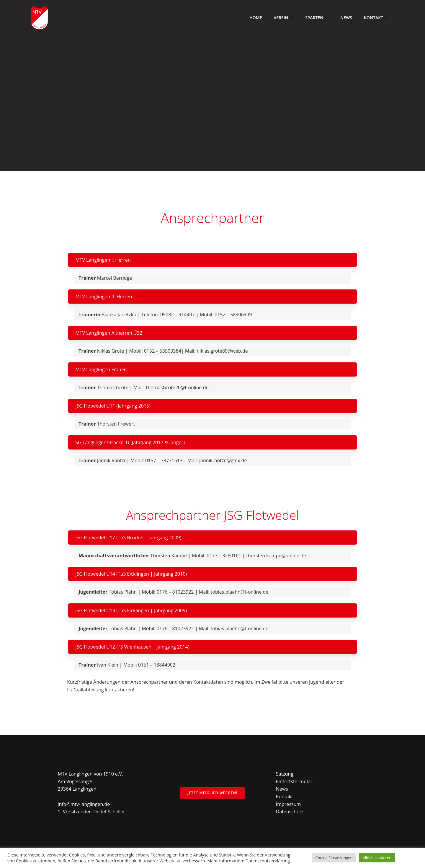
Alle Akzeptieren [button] (377, 858)
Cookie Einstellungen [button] (334, 858)
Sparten (317, 18)
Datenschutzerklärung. (268, 861)
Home (256, 18)
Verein (284, 18)
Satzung (285, 774)
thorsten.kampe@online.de (276, 556)
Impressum (288, 804)
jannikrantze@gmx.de (223, 460)
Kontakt (376, 18)
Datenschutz (290, 812)
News (346, 18)
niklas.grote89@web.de (222, 351)
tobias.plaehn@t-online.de (240, 592)
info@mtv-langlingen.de (84, 804)
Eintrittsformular (294, 781)
